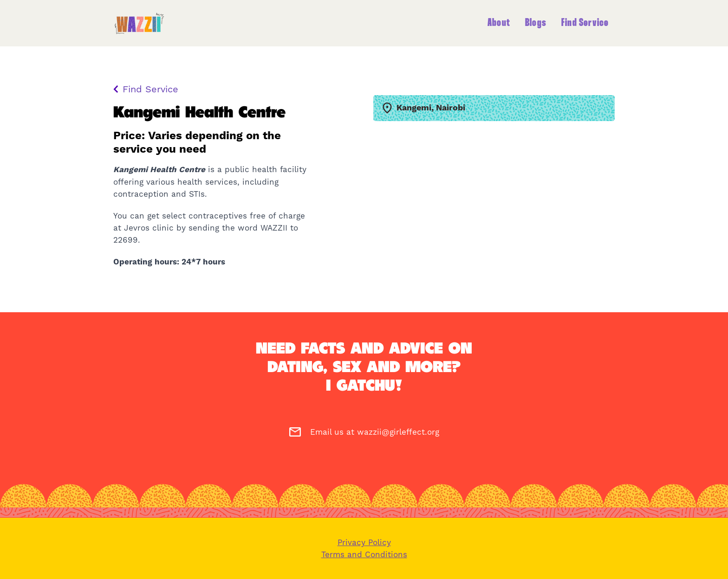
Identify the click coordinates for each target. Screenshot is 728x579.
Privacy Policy (364, 542)
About (499, 23)
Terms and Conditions (364, 554)
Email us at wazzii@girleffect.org (364, 432)
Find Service (585, 23)
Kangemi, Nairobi (424, 108)
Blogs (536, 23)
